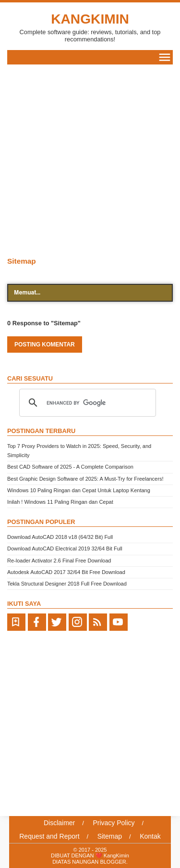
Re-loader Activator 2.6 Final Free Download (59, 561)
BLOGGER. (114, 862)
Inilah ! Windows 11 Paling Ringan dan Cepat (60, 502)
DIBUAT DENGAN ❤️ (77, 855)
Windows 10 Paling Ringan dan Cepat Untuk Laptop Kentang (79, 490)
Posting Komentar (45, 345)
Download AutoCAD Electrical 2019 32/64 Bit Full (65, 549)
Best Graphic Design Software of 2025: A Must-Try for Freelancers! (85, 479)
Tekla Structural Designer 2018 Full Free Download (67, 584)
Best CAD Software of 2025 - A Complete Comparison (70, 467)
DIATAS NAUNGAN (76, 862)
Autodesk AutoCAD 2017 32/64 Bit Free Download (66, 572)
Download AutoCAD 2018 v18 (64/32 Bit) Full (60, 537)
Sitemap (22, 261)
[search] (86, 403)
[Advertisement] (90, 160)
